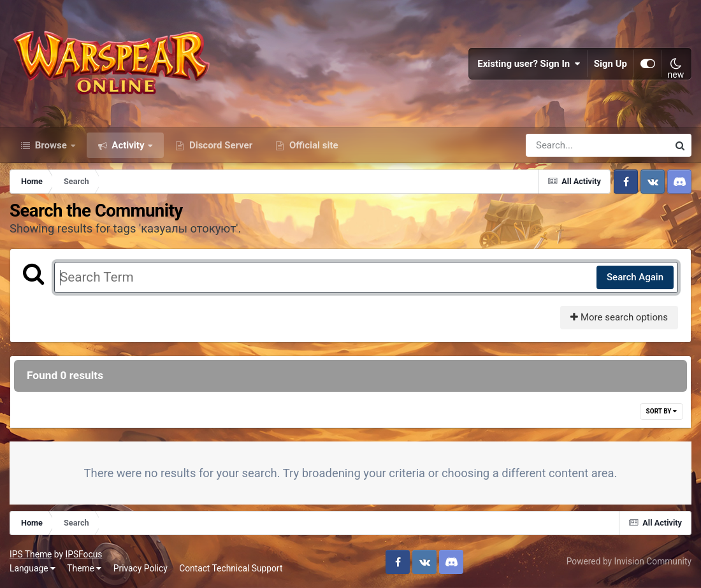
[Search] (561, 145)
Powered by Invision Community (629, 561)
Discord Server (220, 145)
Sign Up (611, 64)
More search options (619, 317)
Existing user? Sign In (529, 64)
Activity (128, 145)
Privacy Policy (141, 568)
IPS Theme (31, 554)
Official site (312, 145)
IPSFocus (83, 554)
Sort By (661, 411)
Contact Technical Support (231, 568)
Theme (84, 568)
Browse (51, 145)
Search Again (635, 277)
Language (33, 568)
